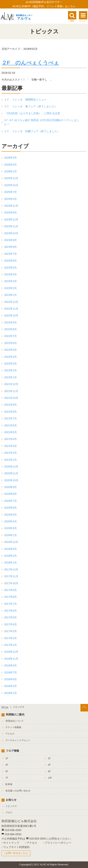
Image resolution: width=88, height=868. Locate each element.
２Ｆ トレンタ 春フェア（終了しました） (31, 106)
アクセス (10, 734)
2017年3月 (10, 631)
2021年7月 (10, 418)
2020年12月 (11, 467)
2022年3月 (10, 364)
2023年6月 (10, 261)
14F (50, 778)
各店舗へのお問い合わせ (18, 791)
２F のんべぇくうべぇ (30, 63)
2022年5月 (10, 350)
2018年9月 (10, 549)
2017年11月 (11, 576)
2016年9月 (10, 665)
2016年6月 (10, 679)
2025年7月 (10, 192)
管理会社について (15, 721)
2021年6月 (10, 425)
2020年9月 (10, 487)
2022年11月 (11, 309)
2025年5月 (10, 199)
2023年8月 (10, 247)
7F (7, 778)
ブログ (9, 813)
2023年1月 (10, 295)
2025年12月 (11, 178)
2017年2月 (10, 638)
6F (49, 771)
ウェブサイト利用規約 (16, 847)
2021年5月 (10, 432)
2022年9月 (10, 322)
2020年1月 (10, 535)
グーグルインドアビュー (18, 740)
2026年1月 (10, 171)
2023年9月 (10, 240)
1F (7, 758)
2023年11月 (11, 226)
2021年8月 (10, 412)
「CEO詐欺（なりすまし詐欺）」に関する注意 (32, 113)
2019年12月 (11, 542)
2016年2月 (10, 686)
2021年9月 (10, 405)
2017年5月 (10, 617)
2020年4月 (10, 521)
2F (49, 758)
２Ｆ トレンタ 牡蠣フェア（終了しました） (32, 131)
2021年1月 (10, 460)
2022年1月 (10, 377)
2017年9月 (10, 590)
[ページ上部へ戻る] (84, 708)
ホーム (5, 707)
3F (7, 765)
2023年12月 (11, 219)
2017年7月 (10, 604)
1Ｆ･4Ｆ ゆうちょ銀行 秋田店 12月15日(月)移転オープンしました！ (42, 122)
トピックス (11, 806)
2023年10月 (11, 233)
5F (7, 771)
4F (49, 765)
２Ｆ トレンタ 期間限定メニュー (25, 100)
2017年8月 (10, 597)
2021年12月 (11, 384)
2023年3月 (10, 281)
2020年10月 (11, 480)
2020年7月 (10, 501)
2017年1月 (10, 645)
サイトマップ (11, 843)
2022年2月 (10, 370)
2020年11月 (11, 473)
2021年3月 (10, 446)
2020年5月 (10, 515)
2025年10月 (11, 185)
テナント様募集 (13, 727)
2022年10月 (11, 315)
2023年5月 (10, 268)
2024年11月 (11, 206)
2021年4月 (10, 439)
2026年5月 (10, 158)
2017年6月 (10, 611)
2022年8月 (10, 329)
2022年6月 (10, 343)
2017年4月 (10, 624)
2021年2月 (10, 453)
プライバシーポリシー (58, 843)
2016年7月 (10, 672)
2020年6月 (10, 508)
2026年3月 (10, 165)
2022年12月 (11, 302)
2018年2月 (10, 556)
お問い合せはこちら (17, 853)
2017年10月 (11, 583)
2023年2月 (10, 288)
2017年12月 (11, 569)
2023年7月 (10, 254)
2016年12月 (11, 652)
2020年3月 (10, 528)
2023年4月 (10, 274)
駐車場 (9, 784)
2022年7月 (10, 336)
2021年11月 (11, 391)
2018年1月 (10, 563)
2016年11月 (11, 659)
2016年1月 (10, 693)
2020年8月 (10, 494)
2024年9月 (10, 213)
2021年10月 (11, 398)
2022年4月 (10, 357)
